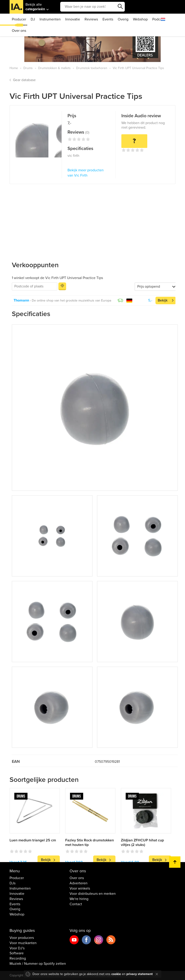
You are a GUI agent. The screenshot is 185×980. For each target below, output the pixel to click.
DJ (33, 19)
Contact (76, 904)
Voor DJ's (17, 948)
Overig (123, 19)
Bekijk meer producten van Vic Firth (86, 173)
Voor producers (22, 938)
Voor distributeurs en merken (93, 894)
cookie (116, 974)
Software (17, 953)
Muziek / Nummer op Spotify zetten (38, 964)
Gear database (24, 80)
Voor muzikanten (23, 943)
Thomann (21, 300)
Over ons (19, 31)
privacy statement (140, 974)
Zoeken (120, 7)
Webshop (140, 19)
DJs (12, 883)
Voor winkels (80, 888)
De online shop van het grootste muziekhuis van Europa (71, 300)
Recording (18, 958)
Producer (19, 19)
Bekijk (163, 300)
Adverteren (79, 883)
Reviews (91, 19)
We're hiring (79, 899)
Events (108, 19)
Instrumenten (50, 19)
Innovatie (73, 19)
